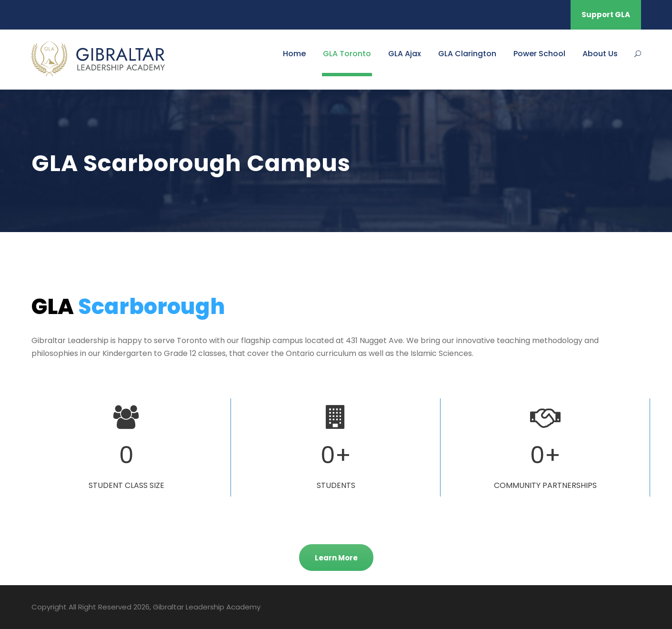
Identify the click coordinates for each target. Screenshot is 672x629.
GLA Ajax (405, 54)
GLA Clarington (467, 54)
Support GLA (606, 15)
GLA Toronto (347, 54)
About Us (600, 54)
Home (294, 54)
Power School (539, 54)
